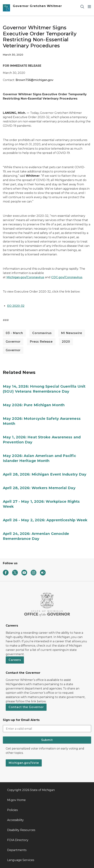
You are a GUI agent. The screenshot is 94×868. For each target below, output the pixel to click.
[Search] (82, 7)
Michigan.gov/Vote (24, 763)
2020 (66, 342)
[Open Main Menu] (89, 7)
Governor (13, 342)
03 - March (14, 333)
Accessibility (15, 820)
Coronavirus (42, 333)
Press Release (41, 342)
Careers (15, 660)
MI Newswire (72, 333)
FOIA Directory (18, 840)
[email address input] (47, 729)
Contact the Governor (26, 707)
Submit (47, 740)
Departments (17, 850)
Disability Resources (21, 830)
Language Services (21, 860)
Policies (12, 810)
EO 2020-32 (16, 306)
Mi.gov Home (16, 800)
